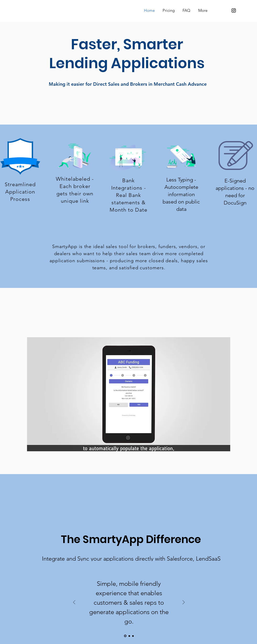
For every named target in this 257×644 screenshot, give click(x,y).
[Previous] (74, 603)
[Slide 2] (129, 636)
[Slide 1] (125, 636)
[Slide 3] (133, 636)
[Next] (184, 603)
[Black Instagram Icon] (234, 10)
